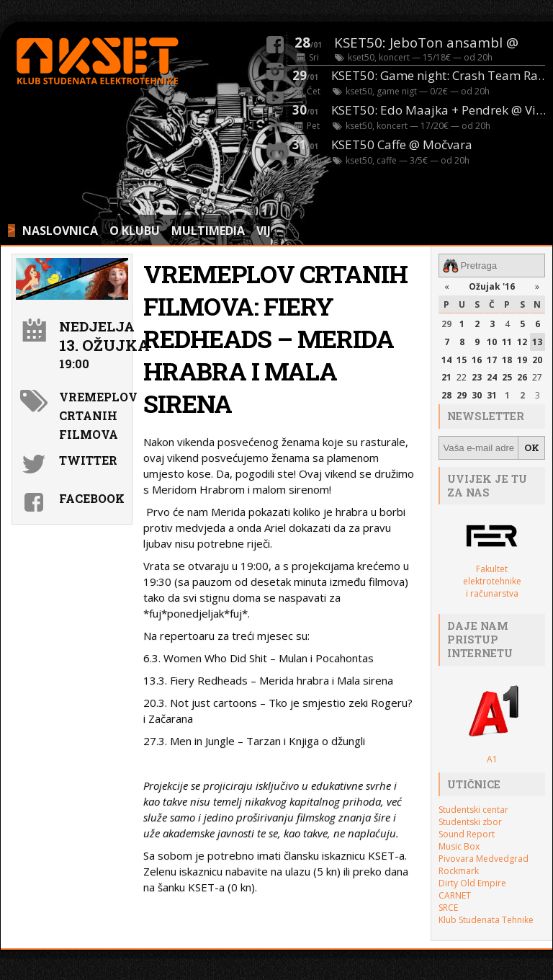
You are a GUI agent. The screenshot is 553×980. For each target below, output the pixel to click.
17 (492, 360)
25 (507, 377)
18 (507, 360)
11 (507, 342)
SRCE (448, 908)
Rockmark (459, 871)
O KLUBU (135, 231)
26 (522, 377)
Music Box (459, 846)
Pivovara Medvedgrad (484, 859)
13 (537, 342)
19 (522, 360)
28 (446, 395)
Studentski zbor (470, 822)
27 (537, 377)
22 (462, 377)
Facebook (92, 498)
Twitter (88, 460)
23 (477, 377)
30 (477, 395)
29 (446, 324)
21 (446, 377)
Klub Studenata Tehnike (486, 920)
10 (492, 342)
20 (537, 360)
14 (446, 360)
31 (492, 395)
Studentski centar (473, 810)
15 (462, 360)
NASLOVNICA (60, 231)
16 (477, 360)
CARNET (455, 895)
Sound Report (467, 834)
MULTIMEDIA (208, 231)
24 (492, 377)
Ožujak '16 (492, 286)
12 (522, 342)
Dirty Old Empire (472, 883)
